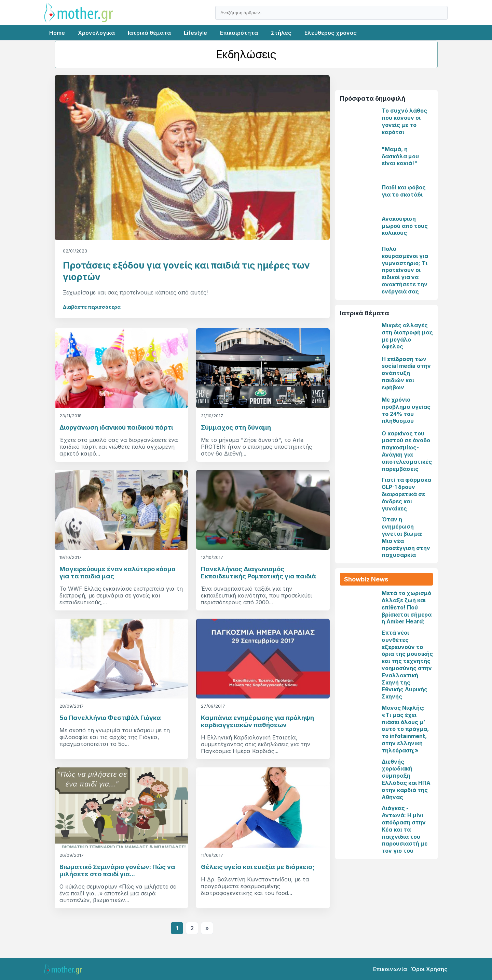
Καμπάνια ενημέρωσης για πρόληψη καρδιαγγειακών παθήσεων (257, 721)
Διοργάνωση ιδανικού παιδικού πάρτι (116, 427)
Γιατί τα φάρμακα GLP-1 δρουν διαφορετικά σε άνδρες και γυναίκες (406, 494)
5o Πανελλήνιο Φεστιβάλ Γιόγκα (110, 718)
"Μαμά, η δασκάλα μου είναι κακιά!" (400, 156)
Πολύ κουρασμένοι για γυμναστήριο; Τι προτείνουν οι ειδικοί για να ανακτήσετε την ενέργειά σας (405, 270)
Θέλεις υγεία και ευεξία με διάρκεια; (258, 867)
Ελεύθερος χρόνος (331, 33)
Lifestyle (195, 33)
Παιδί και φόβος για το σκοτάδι (404, 191)
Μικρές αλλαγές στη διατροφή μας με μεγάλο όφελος (407, 336)
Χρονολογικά (96, 33)
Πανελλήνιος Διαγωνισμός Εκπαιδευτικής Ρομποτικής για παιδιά (258, 573)
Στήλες (281, 33)
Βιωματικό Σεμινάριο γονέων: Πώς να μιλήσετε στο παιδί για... (117, 870)
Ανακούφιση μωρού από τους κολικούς (405, 226)
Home (57, 33)
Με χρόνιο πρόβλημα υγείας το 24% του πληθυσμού (406, 410)
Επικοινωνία (390, 969)
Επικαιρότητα (239, 33)
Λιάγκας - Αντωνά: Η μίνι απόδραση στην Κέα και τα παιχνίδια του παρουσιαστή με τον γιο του (405, 829)
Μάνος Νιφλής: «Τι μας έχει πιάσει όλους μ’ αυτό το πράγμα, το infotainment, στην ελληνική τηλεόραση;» (405, 729)
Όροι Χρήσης (429, 969)
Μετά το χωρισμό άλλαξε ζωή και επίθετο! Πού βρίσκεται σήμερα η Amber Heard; (407, 607)
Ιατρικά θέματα (149, 33)
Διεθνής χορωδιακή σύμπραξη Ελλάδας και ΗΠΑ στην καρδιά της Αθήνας (406, 779)
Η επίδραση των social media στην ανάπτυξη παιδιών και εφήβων (406, 373)
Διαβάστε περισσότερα (92, 307)
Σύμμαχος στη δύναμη (236, 427)
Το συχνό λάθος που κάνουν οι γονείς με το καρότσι (404, 121)
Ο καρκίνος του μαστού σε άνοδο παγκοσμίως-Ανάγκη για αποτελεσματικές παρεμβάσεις (407, 451)
